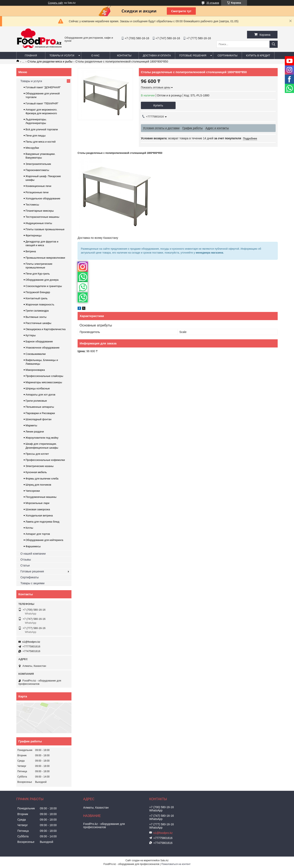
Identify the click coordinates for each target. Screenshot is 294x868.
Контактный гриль (37, 298)
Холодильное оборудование (43, 198)
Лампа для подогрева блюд (42, 522)
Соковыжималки (36, 354)
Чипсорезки (33, 491)
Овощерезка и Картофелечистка (46, 329)
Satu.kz (164, 860)
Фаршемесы (33, 546)
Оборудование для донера (42, 280)
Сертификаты (228, 55)
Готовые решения (193, 55)
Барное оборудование (39, 341)
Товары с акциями (32, 583)
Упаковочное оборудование (42, 348)
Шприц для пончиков (38, 485)
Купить (158, 105)
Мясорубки (32, 148)
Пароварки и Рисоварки (40, 413)
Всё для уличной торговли (42, 129)
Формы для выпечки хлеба (42, 479)
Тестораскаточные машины (42, 217)
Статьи (25, 565)
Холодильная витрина (39, 516)
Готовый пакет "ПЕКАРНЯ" (42, 103)
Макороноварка (35, 370)
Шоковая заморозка (38, 509)
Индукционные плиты (39, 223)
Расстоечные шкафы (38, 323)
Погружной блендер (38, 292)
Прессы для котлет (37, 454)
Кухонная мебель (36, 472)
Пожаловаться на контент (176, 864)
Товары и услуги (62, 55)
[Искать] (274, 44)
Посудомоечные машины (41, 497)
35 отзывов (213, 3)
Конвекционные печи (38, 186)
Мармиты (31, 425)
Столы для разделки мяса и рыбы (50, 61)
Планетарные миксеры (40, 211)
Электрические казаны (40, 466)
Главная (31, 55)
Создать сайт (56, 3)
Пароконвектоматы (37, 170)
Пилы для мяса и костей (41, 142)
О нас (95, 55)
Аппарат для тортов (38, 534)
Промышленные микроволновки (45, 258)
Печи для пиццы (36, 136)
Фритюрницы (34, 235)
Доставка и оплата (157, 55)
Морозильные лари (37, 503)
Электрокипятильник (38, 164)
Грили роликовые (36, 401)
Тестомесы (32, 205)
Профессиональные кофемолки (45, 460)
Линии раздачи (35, 432)
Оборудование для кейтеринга (44, 540)
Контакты (124, 55)
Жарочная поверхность (40, 304)
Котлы (29, 528)
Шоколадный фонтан (38, 419)
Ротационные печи (37, 192)
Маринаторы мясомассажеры (44, 382)
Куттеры (31, 335)
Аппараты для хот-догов (40, 395)
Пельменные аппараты (40, 407)
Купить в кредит (258, 55)
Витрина (31, 251)
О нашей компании (33, 554)
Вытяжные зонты (36, 317)
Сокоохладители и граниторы (44, 286)
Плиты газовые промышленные (45, 229)
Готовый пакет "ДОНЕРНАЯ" (43, 87)
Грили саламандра (37, 311)
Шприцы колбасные (38, 388)
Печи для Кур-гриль (38, 274)
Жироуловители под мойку (42, 438)
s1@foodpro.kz (31, 642)
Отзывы (26, 560)
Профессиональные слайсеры (44, 376)
